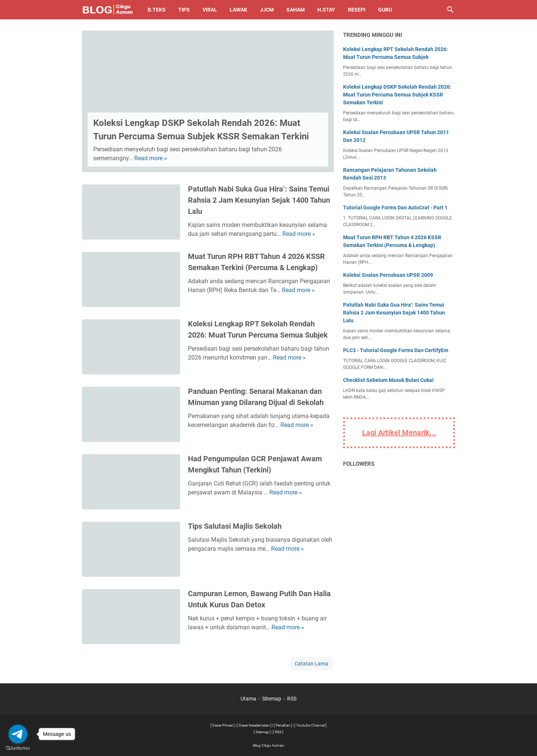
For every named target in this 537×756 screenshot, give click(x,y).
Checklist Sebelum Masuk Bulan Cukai (388, 380)
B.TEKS (157, 10)
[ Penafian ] (283, 725)
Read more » (151, 158)
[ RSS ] (278, 732)
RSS (292, 699)
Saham (296, 10)
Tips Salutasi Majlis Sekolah (235, 526)
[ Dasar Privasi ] (222, 725)
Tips (184, 10)
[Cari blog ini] (450, 10)
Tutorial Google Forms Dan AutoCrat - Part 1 (395, 208)
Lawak (238, 10)
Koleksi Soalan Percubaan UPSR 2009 (388, 275)
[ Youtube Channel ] (310, 725)
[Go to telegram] (18, 734)
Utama (248, 699)
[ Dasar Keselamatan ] (254, 725)
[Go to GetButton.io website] (18, 748)
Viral (210, 10)
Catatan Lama (311, 664)
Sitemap (272, 699)
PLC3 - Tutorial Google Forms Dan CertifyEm (396, 350)
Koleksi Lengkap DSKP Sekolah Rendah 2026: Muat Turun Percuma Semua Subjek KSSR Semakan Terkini (397, 95)
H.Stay (326, 10)
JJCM (267, 10)
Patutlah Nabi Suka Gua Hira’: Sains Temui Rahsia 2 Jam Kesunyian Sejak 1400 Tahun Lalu (259, 200)
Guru (385, 10)
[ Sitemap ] (262, 732)
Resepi (357, 10)
